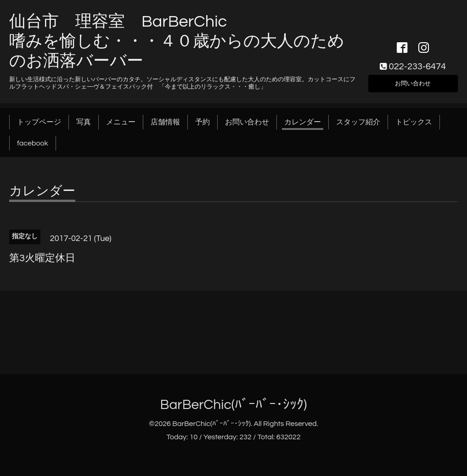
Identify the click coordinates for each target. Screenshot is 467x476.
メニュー (121, 122)
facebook (33, 143)
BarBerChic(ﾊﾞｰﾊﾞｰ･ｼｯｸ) (234, 405)
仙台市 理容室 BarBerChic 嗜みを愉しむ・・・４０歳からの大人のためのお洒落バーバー (177, 41)
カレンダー (303, 122)
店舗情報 (165, 122)
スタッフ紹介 (358, 122)
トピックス (414, 122)
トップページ (39, 122)
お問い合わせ (413, 82)
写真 (84, 122)
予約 (203, 122)
